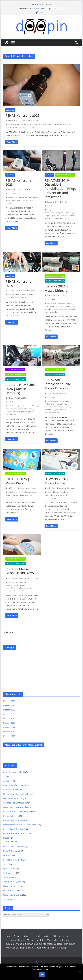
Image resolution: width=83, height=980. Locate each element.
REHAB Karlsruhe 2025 (22, 115)
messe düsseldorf (51, 407)
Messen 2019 (9, 719)
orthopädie (49, 495)
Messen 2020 (9, 714)
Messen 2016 (9, 732)
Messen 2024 (9, 701)
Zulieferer (8, 899)
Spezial (6, 864)
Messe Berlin (12, 841)
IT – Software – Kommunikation (17, 812)
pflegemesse (62, 215)
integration (64, 210)
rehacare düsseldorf (52, 412)
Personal (7, 855)
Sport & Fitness (10, 869)
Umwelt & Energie (11, 886)
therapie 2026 (11, 414)
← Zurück (8, 632)
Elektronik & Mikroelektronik (16, 794)
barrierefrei (12, 124)
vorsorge (66, 218)
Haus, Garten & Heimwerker (16, 807)
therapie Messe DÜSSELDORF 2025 (20, 571)
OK (42, 974)
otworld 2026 (65, 495)
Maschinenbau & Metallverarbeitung (20, 825)
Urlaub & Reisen (11, 890)
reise (18, 412)
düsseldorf (55, 210)
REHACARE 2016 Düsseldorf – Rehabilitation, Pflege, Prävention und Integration (61, 189)
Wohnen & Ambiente (13, 895)
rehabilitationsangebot (23, 495)
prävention (47, 124)
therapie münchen (51, 312)
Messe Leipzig (64, 492)
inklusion (20, 124)
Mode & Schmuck (11, 851)
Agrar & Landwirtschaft (14, 772)
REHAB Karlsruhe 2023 (18, 182)
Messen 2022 (9, 710)
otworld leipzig (50, 498)
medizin (70, 303)
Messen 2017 (9, 727)
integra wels (32, 492)
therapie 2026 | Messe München (57, 288)
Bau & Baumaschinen (13, 790)
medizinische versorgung (54, 213)
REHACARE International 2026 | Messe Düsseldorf (60, 384)
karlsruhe (28, 124)
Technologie (9, 873)
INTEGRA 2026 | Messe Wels (17, 481)
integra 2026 (22, 492)
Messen (7, 838)
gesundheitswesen (25, 406)
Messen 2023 (9, 705)
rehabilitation (23, 127)
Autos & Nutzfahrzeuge (14, 785)
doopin (64, 202)
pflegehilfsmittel (64, 407)
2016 (49, 210)
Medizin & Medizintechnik (55, 281)
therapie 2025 (11, 591)
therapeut (9, 498)
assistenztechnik (53, 401)
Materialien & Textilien (13, 829)
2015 (9, 295)
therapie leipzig (22, 591)
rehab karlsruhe (11, 127)
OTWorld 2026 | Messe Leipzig (57, 481)
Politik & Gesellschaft (13, 860)
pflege (40, 124)
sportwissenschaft (62, 309)
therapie (32, 127)
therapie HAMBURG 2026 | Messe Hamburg (20, 389)
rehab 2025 (67, 124)
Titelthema (8, 877)
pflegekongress (50, 215)
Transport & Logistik (12, 882)
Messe (25, 120)
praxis (54, 124)
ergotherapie (12, 582)
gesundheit (62, 303)
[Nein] (80, 972)
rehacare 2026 (61, 410)
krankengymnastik (12, 585)
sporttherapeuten (27, 412)
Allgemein (10, 110)
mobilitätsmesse (12, 409)
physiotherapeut (56, 306)
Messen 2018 (9, 723)
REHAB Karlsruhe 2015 (18, 283)
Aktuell (6, 776)
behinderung (12, 197)
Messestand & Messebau (14, 847)
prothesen (60, 498)
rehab (59, 124)
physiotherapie (25, 588)
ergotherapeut (52, 303)
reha (74, 306)
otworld (56, 495)
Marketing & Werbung (13, 820)
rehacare (59, 218)
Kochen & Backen (11, 816)
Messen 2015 (9, 736)
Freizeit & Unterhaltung (15, 370)
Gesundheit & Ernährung (65, 175)
